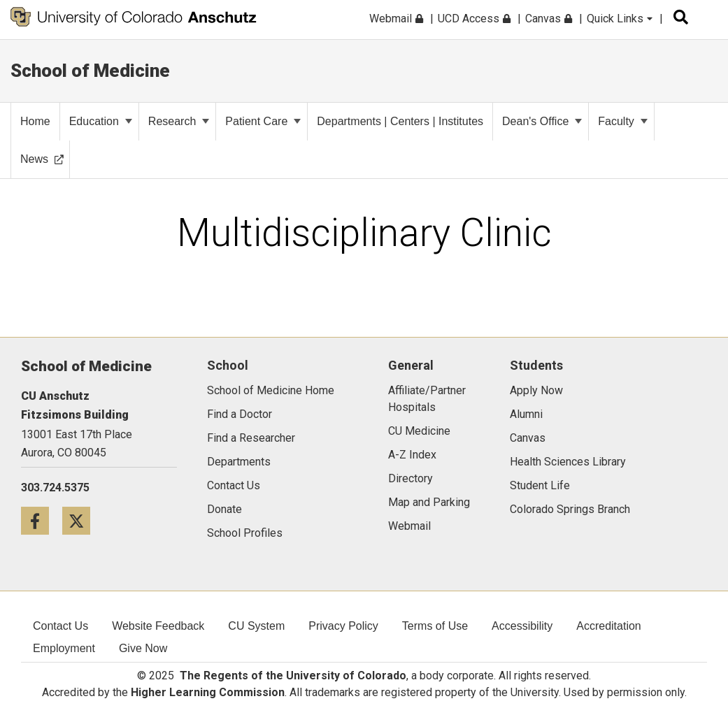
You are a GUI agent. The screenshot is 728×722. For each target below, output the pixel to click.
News (42, 159)
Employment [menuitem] (64, 648)
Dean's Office (542, 121)
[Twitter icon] (81, 520)
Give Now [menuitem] (143, 648)
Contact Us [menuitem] (60, 626)
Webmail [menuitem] (396, 19)
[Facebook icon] (42, 520)
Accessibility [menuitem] (522, 626)
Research (179, 121)
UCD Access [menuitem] (474, 19)
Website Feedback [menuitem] (158, 626)
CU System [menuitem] (256, 626)
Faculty (623, 121)
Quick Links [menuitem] (620, 19)
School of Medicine (90, 71)
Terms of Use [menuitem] (435, 626)
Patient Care (263, 121)
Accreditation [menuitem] (609, 626)
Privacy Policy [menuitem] (343, 626)
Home (35, 121)
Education (101, 121)
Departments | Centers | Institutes (400, 121)
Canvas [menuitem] (549, 19)
